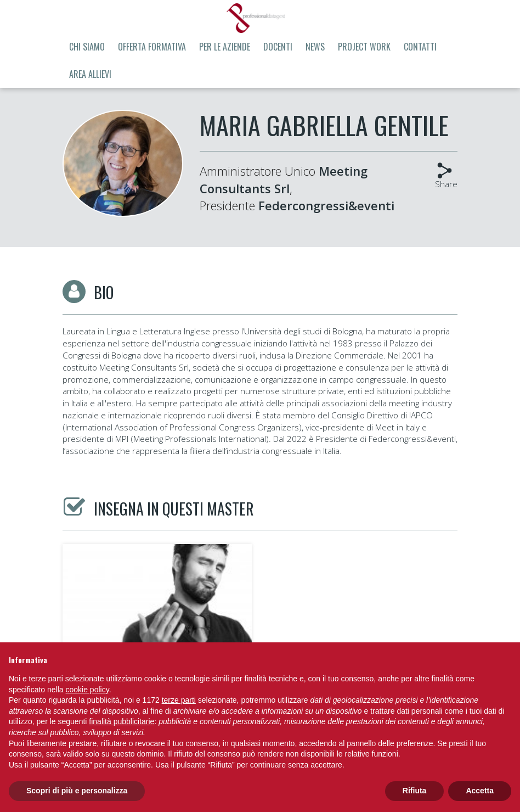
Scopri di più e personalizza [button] (77, 791)
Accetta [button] (480, 791)
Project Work (364, 47)
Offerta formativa (152, 47)
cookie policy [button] (87, 690)
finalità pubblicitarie (121, 721)
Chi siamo (87, 47)
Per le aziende (225, 47)
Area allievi (90, 74)
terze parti (179, 700)
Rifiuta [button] (415, 791)
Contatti (420, 47)
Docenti (278, 47)
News (315, 47)
